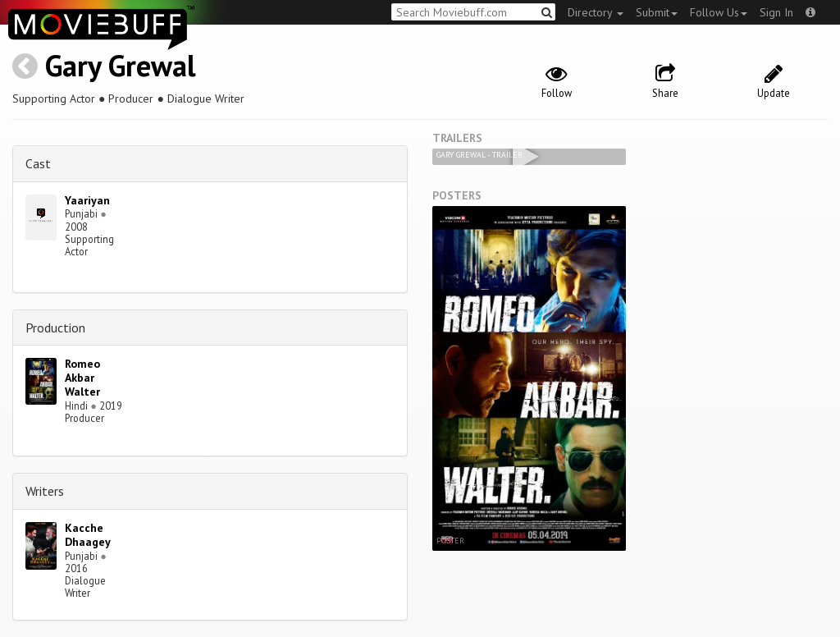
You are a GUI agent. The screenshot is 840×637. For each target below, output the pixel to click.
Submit (657, 12)
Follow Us (719, 12)
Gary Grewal (121, 65)
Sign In (776, 12)
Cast (38, 163)
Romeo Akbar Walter (82, 378)
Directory (596, 12)
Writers (45, 491)
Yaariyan (87, 200)
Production (55, 328)
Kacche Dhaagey (88, 535)
